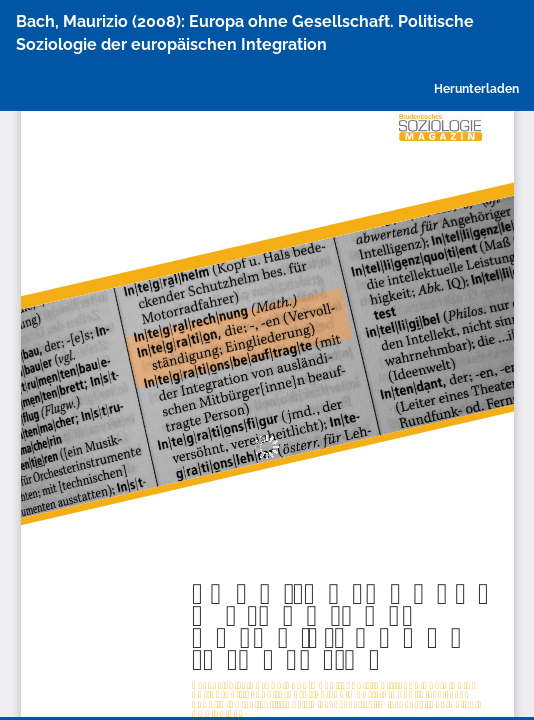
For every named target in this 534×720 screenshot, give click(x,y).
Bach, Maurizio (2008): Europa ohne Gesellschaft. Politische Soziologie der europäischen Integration (245, 33)
